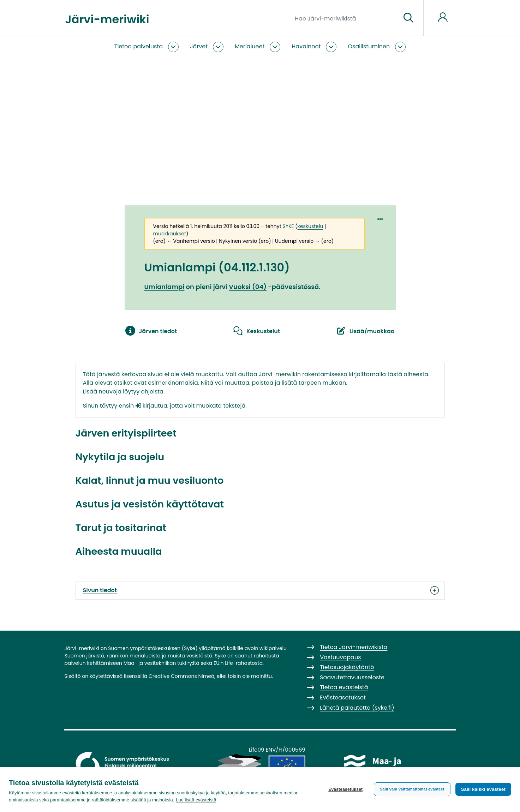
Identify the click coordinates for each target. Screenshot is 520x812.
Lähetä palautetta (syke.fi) (357, 708)
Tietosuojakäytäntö (347, 667)
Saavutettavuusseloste (352, 677)
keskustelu (310, 226)
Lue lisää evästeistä (196, 800)
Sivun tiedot (260, 590)
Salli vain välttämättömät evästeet (412, 789)
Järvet (199, 46)
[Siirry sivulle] (408, 18)
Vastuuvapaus (340, 657)
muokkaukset (170, 234)
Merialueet (250, 46)
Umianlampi (165, 287)
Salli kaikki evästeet (483, 789)
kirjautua (151, 406)
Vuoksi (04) (248, 287)
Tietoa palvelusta (139, 46)
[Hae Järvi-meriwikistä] (345, 18)
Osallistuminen (369, 46)
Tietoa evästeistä (344, 687)
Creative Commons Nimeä (181, 676)
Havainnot (306, 46)
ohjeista (152, 392)
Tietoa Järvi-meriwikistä (354, 647)
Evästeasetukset (345, 789)
